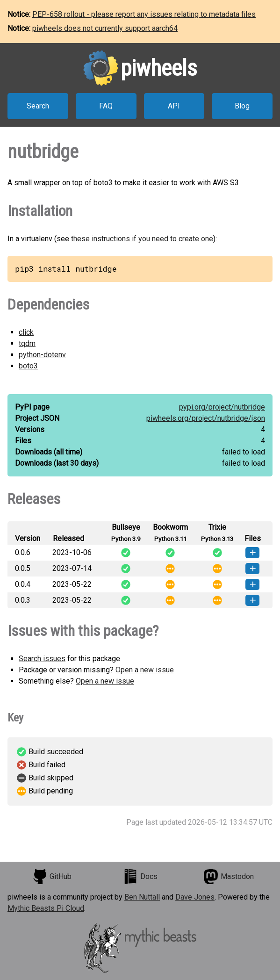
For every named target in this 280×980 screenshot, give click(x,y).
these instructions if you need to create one (142, 239)
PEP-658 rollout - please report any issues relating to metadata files (144, 14)
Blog (242, 106)
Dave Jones (195, 897)
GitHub (52, 877)
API (174, 106)
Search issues (42, 659)
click (26, 332)
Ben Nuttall (142, 897)
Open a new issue (145, 670)
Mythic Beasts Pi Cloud (46, 908)
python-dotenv (42, 355)
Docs (140, 877)
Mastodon (229, 877)
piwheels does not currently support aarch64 (105, 28)
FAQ (106, 106)
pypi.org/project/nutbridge (222, 407)
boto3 (28, 366)
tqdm (27, 343)
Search (38, 106)
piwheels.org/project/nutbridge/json (206, 418)
